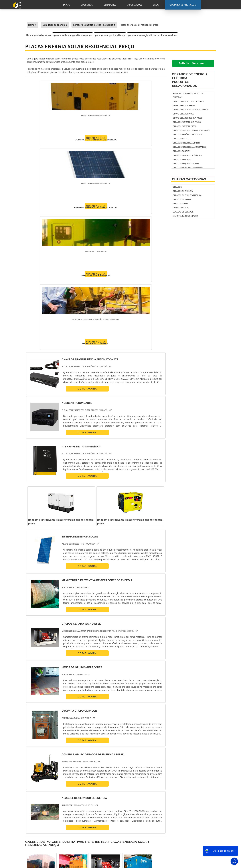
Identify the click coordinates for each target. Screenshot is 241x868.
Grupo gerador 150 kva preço (188, 118)
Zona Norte (52, 790)
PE (104, 762)
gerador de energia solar (140, 834)
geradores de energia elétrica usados (73, 35)
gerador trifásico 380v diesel (188, 135)
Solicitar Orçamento (193, 63)
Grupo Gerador (181, 208)
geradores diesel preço (185, 126)
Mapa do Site (194, 845)
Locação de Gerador (183, 212)
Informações (194, 841)
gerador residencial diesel (187, 143)
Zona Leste (99, 790)
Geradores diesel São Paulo (187, 122)
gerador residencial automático (190, 147)
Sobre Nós (192, 833)
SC (87, 762)
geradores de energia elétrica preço (191, 130)
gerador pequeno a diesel (186, 164)
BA (113, 762)
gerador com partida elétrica (110, 35)
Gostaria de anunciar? (196, 821)
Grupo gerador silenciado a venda (191, 110)
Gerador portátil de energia (187, 155)
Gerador (177, 187)
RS (96, 762)
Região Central (34, 790)
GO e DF (133, 762)
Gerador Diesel (181, 204)
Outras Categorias (189, 179)
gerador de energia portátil (141, 822)
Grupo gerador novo (184, 114)
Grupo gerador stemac (185, 105)
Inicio (190, 829)
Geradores (193, 837)
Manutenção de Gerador (185, 216)
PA (153, 762)
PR (78, 762)
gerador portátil (182, 151)
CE (122, 762)
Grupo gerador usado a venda (188, 101)
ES (61, 762)
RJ (43, 762)
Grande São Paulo (118, 790)
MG (52, 762)
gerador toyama (181, 139)
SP (70, 762)
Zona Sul (84, 790)
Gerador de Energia (183, 191)
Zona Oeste (68, 790)
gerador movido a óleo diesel (188, 168)
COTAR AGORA (43, 138)
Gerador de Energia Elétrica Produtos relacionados (190, 80)
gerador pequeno (182, 159)
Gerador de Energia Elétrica (187, 195)
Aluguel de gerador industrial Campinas (189, 95)
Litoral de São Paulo (141, 790)
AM (144, 762)
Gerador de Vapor (182, 199)
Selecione (32, 762)
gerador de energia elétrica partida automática (152, 35)
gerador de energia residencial (136, 828)
